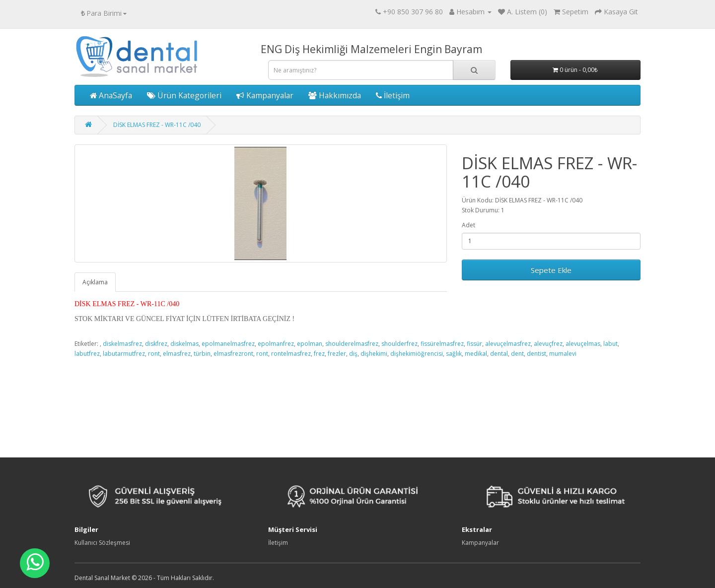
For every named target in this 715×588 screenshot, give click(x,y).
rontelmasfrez (291, 354)
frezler (337, 354)
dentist (536, 354)
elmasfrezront (233, 354)
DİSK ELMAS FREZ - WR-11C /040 (157, 125)
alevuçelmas (583, 344)
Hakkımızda (335, 95)
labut (610, 344)
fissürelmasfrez (442, 344)
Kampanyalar (265, 95)
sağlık (454, 354)
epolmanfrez (276, 344)
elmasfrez (177, 354)
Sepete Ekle (551, 270)
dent (517, 354)
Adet (468, 225)
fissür (474, 344)
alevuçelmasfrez (508, 344)
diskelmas (184, 344)
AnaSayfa (111, 95)
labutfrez (87, 354)
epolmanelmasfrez (228, 344)
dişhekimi (374, 354)
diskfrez (156, 344)
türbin (202, 354)
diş (353, 354)
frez (319, 354)
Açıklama (95, 282)
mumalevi (563, 354)
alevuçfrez (548, 344)
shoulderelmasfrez (352, 344)
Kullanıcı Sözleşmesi (102, 543)
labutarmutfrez (124, 354)
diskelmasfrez (122, 344)
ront (154, 354)
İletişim (393, 95)
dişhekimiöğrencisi (417, 354)
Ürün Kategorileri (184, 95)
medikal (476, 354)
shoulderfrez (399, 344)
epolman (310, 344)
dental (499, 354)
